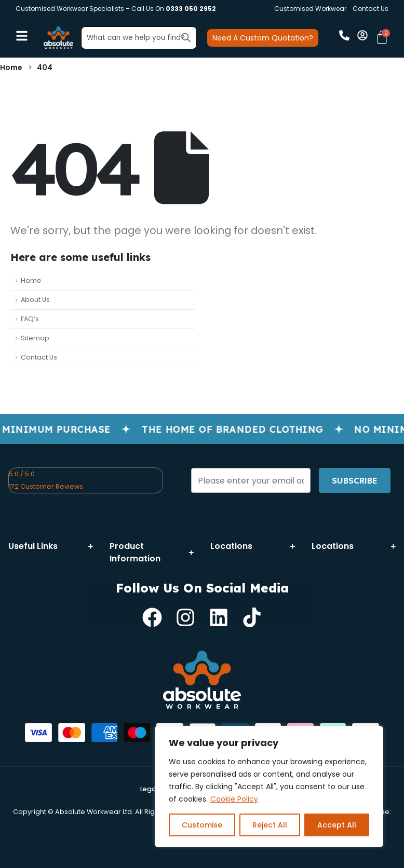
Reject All (270, 825)
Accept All (337, 825)
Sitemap (35, 338)
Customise (202, 825)
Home (31, 280)
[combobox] (139, 38)
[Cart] (382, 37)
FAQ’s (30, 319)
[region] (269, 787)
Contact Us (371, 9)
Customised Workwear (310, 9)
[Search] (186, 37)
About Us (35, 300)
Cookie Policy (234, 799)
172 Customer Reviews (46, 486)
